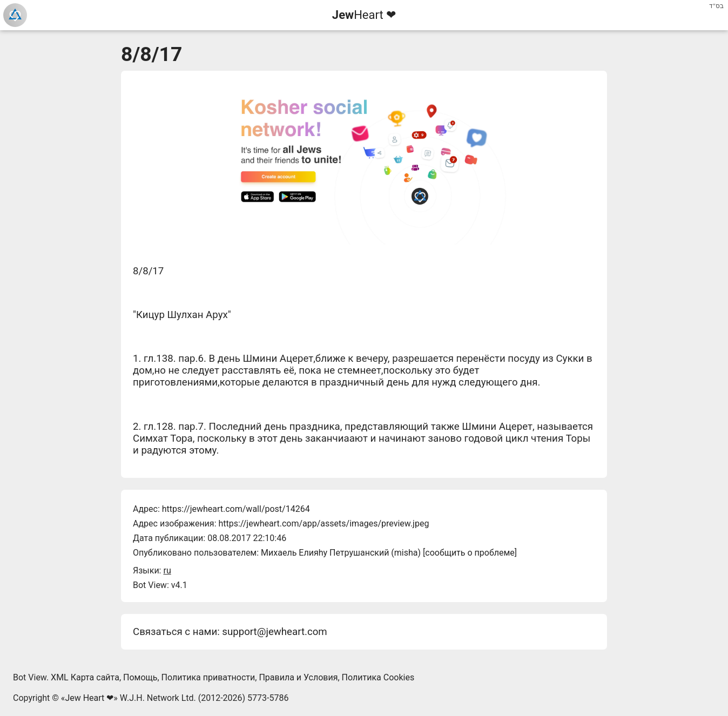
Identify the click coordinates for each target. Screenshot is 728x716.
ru (167, 570)
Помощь (140, 677)
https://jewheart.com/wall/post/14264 (236, 509)
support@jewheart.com (274, 632)
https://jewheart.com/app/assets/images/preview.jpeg (323, 524)
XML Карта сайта (85, 677)
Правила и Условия (298, 677)
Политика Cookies (378, 677)
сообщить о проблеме (470, 553)
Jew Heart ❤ (89, 698)
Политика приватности (208, 677)
